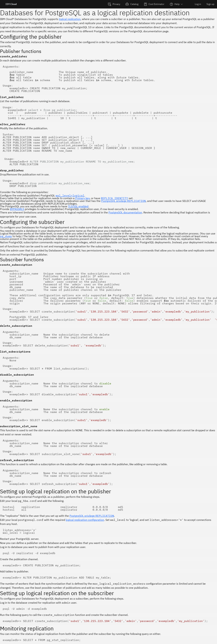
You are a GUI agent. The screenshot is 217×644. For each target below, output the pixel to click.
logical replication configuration (85, 520)
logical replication (70, 19)
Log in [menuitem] (198, 4)
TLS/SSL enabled (78, 206)
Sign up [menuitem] (210, 4)
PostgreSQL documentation (125, 212)
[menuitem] (114, 4)
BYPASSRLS (17, 209)
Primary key (82, 198)
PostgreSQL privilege (124, 201)
